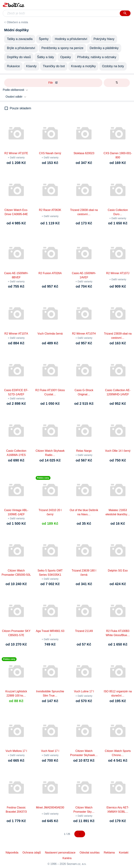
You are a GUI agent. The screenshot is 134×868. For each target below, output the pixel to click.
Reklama (109, 853)
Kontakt (124, 853)
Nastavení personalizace (60, 853)
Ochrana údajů (32, 853)
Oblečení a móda (17, 22)
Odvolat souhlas (90, 853)
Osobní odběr (14, 97)
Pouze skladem (20, 108)
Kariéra (67, 858)
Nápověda (12, 853)
